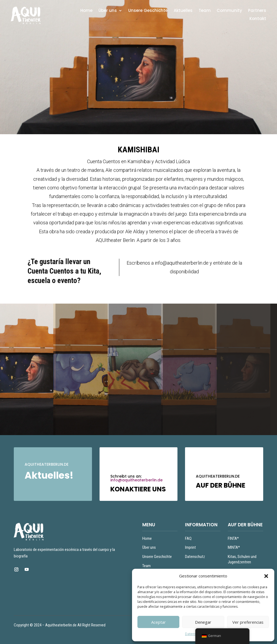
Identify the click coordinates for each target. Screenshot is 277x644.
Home (86, 11)
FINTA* (233, 538)
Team (205, 11)
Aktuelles (183, 11)
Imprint (190, 547)
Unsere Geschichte (148, 11)
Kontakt (258, 19)
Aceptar (159, 622)
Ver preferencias (248, 622)
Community (229, 11)
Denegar (203, 622)
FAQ (188, 538)
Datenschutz (194, 634)
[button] (266, 576)
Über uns (108, 11)
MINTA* (234, 547)
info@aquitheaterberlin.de (136, 480)
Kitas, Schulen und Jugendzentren (242, 559)
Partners (257, 11)
